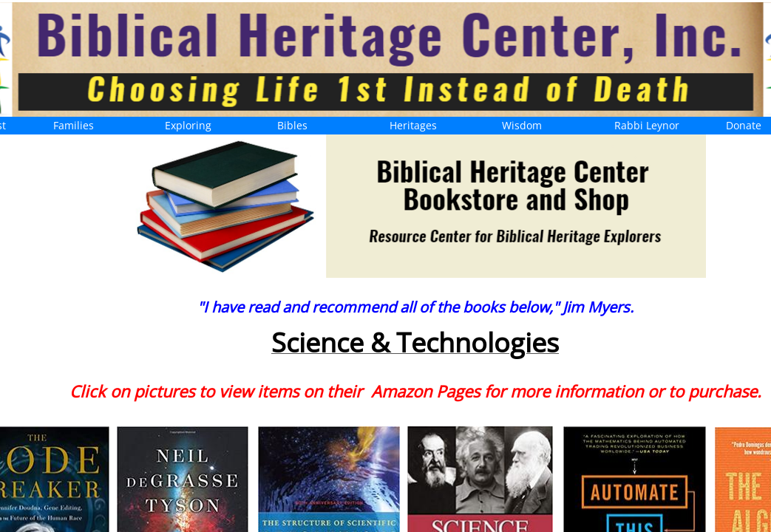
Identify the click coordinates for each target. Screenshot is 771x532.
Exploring (188, 125)
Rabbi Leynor (647, 125)
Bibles (292, 125)
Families (74, 125)
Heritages (413, 125)
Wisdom (522, 125)
